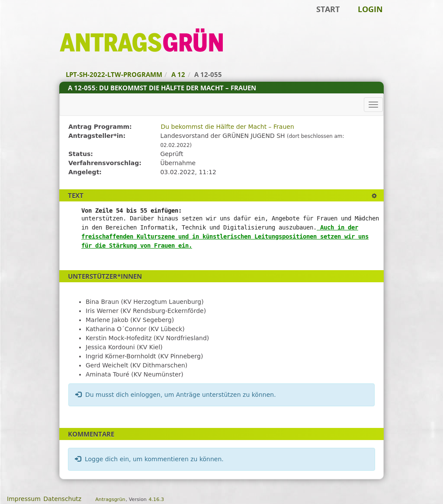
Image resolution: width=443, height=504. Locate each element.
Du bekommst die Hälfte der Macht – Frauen (227, 127)
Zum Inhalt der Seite (36, 20)
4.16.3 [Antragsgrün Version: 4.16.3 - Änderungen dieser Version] (156, 499)
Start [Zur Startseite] (328, 9)
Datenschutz (62, 499)
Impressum (24, 499)
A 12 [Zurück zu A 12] (178, 74)
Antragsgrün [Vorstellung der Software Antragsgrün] (110, 499)
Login (370, 9)
